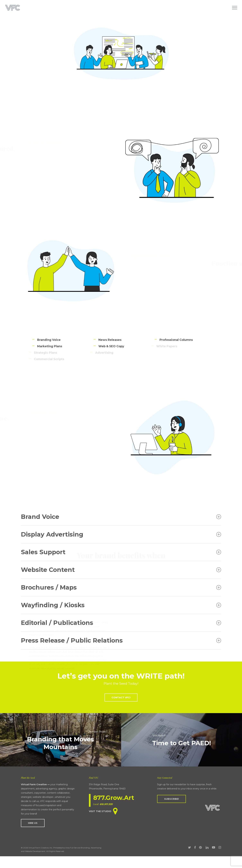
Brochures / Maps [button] (121, 587)
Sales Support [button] (121, 552)
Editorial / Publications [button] (121, 623)
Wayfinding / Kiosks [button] (121, 605)
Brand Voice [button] (121, 517)
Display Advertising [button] (121, 534)
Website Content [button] (121, 570)
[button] (235, 8)
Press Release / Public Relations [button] (121, 640)
